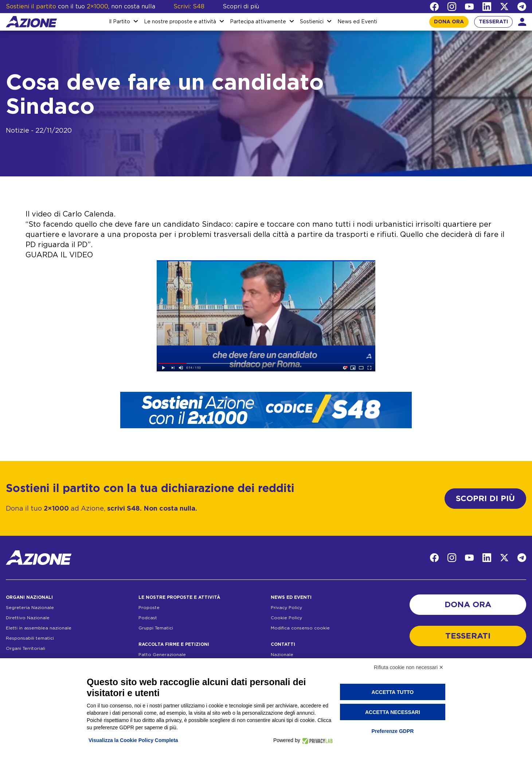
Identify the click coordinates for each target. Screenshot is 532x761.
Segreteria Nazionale (30, 608)
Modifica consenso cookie (300, 628)
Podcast (148, 618)
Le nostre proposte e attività (180, 22)
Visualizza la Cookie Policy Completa (133, 740)
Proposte (149, 608)
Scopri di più (241, 7)
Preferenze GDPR (392, 731)
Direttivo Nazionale (28, 618)
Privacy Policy (286, 608)
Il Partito (120, 22)
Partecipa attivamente (258, 22)
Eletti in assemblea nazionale (39, 628)
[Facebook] (434, 7)
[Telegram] (522, 7)
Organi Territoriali (26, 648)
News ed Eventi (357, 22)
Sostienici (312, 22)
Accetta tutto (393, 692)
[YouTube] (469, 7)
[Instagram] (452, 7)
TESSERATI (493, 22)
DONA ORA (449, 22)
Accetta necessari (393, 712)
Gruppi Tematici (156, 628)
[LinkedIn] (487, 7)
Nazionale (282, 655)
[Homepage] (31, 22)
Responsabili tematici (30, 638)
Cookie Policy (286, 618)
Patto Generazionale (162, 655)
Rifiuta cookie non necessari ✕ (409, 667)
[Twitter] (504, 7)
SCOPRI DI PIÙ (485, 499)
